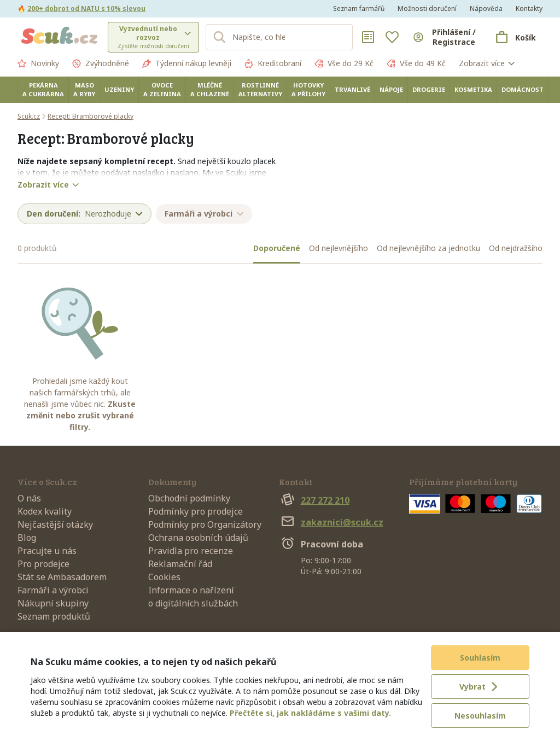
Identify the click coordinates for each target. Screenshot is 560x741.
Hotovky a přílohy (308, 89)
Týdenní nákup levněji (187, 63)
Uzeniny (119, 89)
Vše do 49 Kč (416, 63)
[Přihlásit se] (445, 37)
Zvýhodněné (101, 63)
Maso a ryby (84, 89)
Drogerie (429, 89)
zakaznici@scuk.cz (331, 522)
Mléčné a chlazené (210, 89)
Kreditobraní (273, 63)
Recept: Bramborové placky (91, 116)
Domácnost (523, 89)
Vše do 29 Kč (344, 63)
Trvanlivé (352, 89)
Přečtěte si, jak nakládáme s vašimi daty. (310, 713)
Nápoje (391, 89)
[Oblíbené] (392, 37)
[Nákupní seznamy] (368, 37)
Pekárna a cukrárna (43, 89)
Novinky (38, 63)
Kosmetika (473, 89)
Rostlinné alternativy (260, 89)
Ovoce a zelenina (162, 89)
